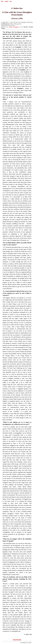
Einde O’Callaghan (14, 27)
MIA (2, 1)
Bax (11, 1)
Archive (6, 1)
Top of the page (17, 640)
